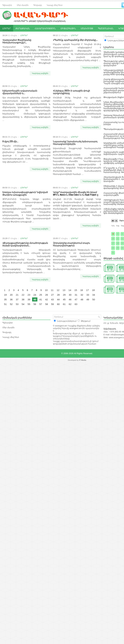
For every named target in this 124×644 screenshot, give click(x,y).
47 (76, 299)
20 (11, 295)
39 (29, 299)
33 (88, 295)
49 (88, 299)
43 (53, 299)
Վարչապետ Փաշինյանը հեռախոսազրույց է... (17, 41)
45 (64, 299)
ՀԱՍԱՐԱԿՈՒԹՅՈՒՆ (45, 28)
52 (11, 304)
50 (94, 299)
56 (35, 304)
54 (23, 304)
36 (11, 299)
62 (70, 304)
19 (5, 295)
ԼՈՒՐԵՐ (7, 28)
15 (76, 290)
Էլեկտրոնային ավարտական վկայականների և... (20, 92)
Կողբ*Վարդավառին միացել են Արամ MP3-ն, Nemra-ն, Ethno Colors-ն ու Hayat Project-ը (76, 193)
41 (41, 299)
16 (82, 290)
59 (53, 304)
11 (52, 290)
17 (88, 290)
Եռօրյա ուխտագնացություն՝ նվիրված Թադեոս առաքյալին (25, 193)
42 (47, 299)
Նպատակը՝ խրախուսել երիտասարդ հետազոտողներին (75, 143)
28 (58, 295)
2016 (110, 267)
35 (5, 299)
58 (47, 304)
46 (70, 299)
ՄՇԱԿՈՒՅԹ (87, 28)
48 (82, 299)
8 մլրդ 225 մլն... (10, 141)
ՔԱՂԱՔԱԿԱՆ (23, 28)
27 (53, 295)
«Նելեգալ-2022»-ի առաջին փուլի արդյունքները (71, 92)
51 (5, 304)
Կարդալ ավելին (40, 73)
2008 (110, 289)
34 (94, 295)
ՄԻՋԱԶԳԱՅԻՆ (68, 28)
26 (47, 295)
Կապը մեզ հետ (55, 5)
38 (23, 299)
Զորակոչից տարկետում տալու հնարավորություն (71, 244)
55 (29, 304)
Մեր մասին (23, 5)
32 (82, 295)
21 (17, 295)
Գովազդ (38, 5)
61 (64, 304)
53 (17, 304)
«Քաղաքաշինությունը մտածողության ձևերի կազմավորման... (25, 244)
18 (93, 290)
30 (70, 295)
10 (46, 290)
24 (35, 295)
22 (23, 295)
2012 (110, 278)
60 (58, 304)
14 (70, 290)
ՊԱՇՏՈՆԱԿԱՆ (106, 28)
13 (64, 290)
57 (41, 304)
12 (58, 290)
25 (41, 295)
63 (76, 304)
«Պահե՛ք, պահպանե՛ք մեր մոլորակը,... (75, 40)
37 (17, 299)
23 (29, 295)
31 (76, 295)
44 (58, 299)
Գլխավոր (7, 5)
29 (64, 295)
